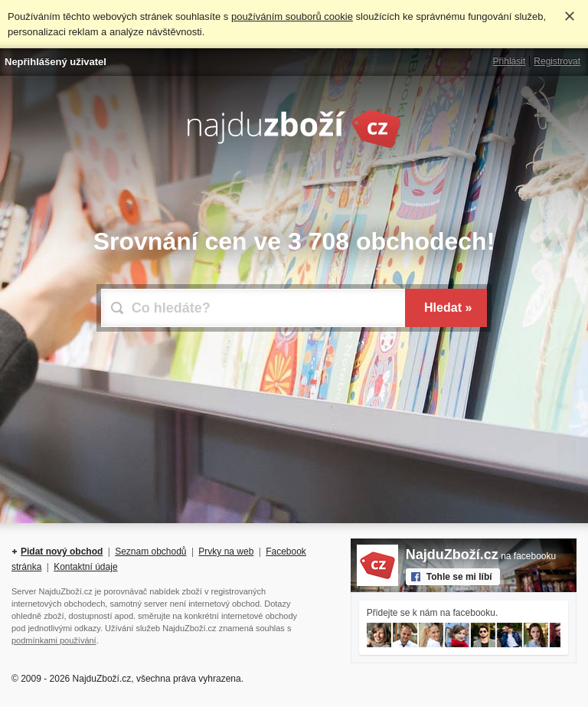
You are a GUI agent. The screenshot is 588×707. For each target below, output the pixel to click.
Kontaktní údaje (85, 567)
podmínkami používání (54, 640)
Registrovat (557, 61)
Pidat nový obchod (62, 552)
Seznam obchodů (150, 552)
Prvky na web (226, 552)
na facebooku (481, 556)
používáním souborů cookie (292, 16)
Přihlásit (510, 61)
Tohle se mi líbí (459, 577)
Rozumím (570, 16)
